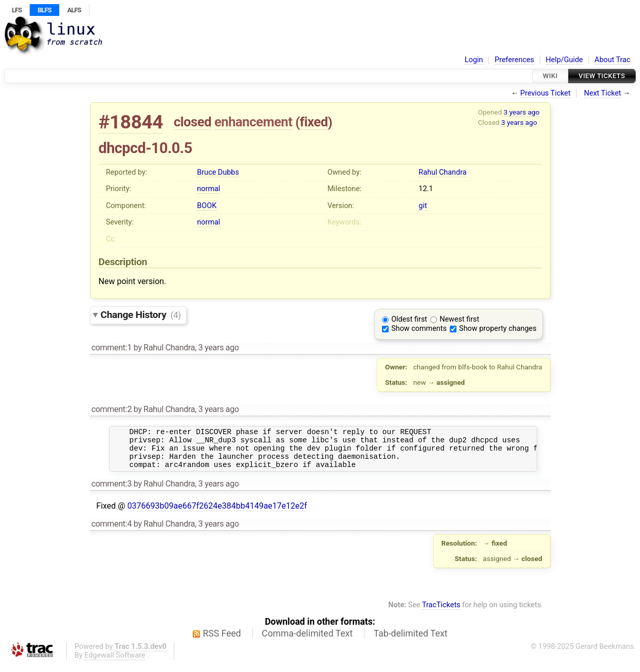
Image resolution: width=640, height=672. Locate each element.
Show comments (419, 329)
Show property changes (498, 329)
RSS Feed (222, 641)
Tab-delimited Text (411, 641)
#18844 (131, 122)
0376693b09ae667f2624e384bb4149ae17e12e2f (217, 514)
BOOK (207, 206)
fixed (314, 122)
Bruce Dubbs (218, 172)
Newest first (459, 319)
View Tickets (602, 76)
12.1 (426, 189)
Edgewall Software (115, 663)
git (423, 206)
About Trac (613, 60)
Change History (141, 315)
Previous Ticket (545, 93)
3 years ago (522, 112)
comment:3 (112, 491)
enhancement (253, 122)
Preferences (514, 60)
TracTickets (441, 613)
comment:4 (112, 531)
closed (193, 122)
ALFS (74, 10)
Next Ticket (602, 93)
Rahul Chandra (442, 172)
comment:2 (112, 409)
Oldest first (409, 319)
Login (474, 60)
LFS (17, 10)
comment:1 (112, 348)
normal (208, 189)
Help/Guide (564, 60)
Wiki (550, 76)
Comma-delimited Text (307, 641)
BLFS (44, 10)
